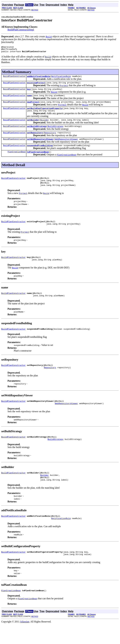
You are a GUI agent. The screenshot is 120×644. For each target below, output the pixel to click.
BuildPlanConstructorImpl (21, 30)
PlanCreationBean (17, 159)
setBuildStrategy (37, 132)
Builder (45, 125)
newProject (33, 106)
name (29, 99)
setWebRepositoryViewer (40, 146)
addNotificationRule (38, 78)
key (29, 92)
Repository (50, 139)
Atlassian (25, 641)
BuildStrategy (56, 132)
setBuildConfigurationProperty (45, 112)
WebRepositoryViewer (67, 146)
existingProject (36, 85)
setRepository (35, 139)
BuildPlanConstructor (14, 78)
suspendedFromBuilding (40, 152)
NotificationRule (61, 78)
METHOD (35, 10)
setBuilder (33, 125)
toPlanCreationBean (38, 159)
